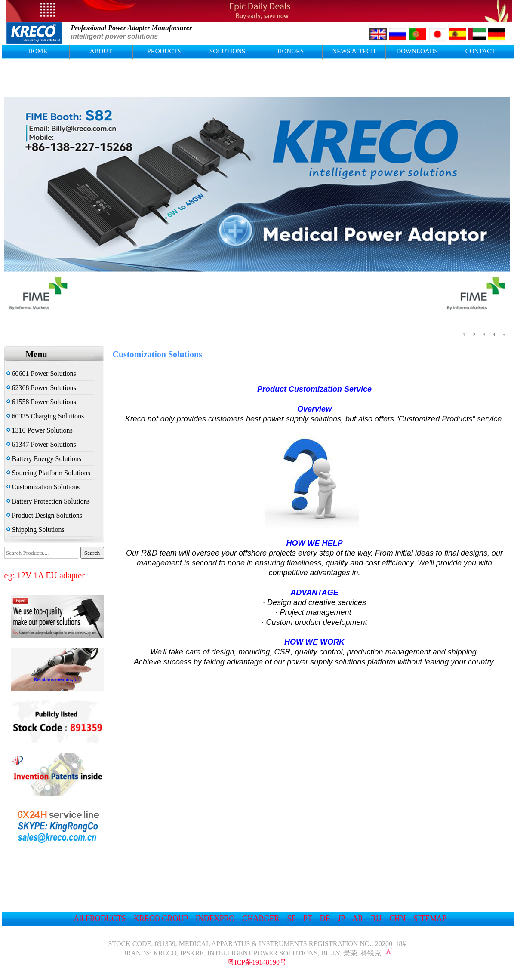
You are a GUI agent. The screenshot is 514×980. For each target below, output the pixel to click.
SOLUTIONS (227, 51)
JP (342, 919)
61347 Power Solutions (41, 444)
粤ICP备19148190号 (257, 962)
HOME (37, 51)
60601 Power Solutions (41, 373)
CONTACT (480, 51)
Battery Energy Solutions (44, 459)
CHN (397, 919)
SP (291, 919)
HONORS (291, 51)
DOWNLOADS (417, 51)
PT (308, 919)
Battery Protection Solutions (48, 501)
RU (376, 919)
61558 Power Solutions (41, 402)
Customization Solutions (43, 487)
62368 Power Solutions (41, 388)
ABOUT (101, 51)
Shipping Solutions (35, 530)
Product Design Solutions (45, 515)
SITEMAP (430, 919)
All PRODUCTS (100, 919)
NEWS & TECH (354, 51)
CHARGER (261, 919)
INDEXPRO (215, 919)
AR (358, 919)
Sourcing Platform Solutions (48, 473)
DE (325, 919)
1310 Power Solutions (40, 430)
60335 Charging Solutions (45, 416)
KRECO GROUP (161, 919)
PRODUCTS (164, 51)
